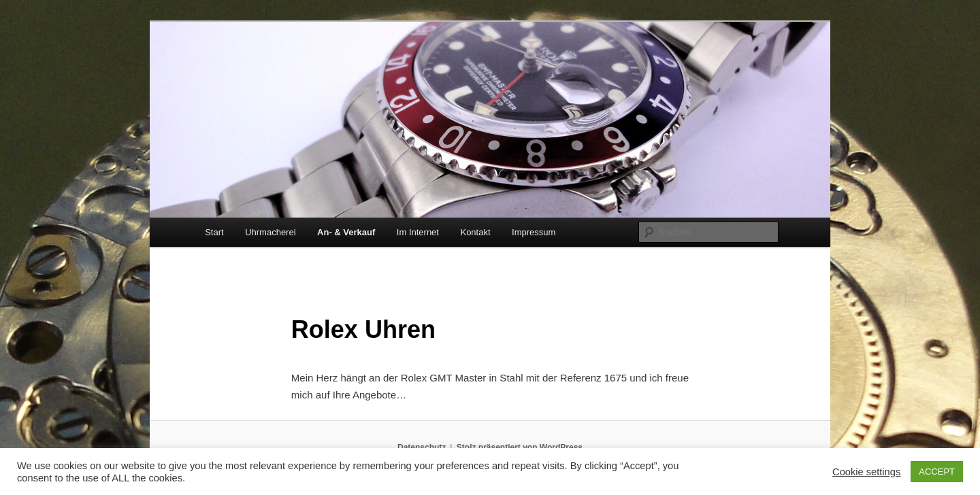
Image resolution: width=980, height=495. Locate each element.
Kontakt (475, 232)
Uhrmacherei (270, 232)
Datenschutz (422, 447)
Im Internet (418, 232)
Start (214, 232)
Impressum (534, 232)
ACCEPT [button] (937, 472)
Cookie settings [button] (866, 472)
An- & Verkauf (346, 232)
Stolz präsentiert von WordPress (520, 447)
